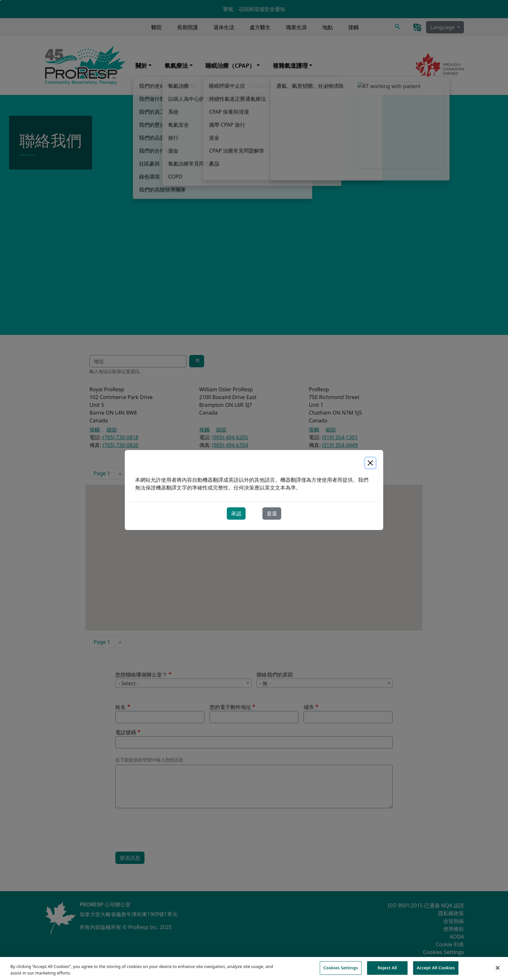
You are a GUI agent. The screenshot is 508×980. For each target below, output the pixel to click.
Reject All (387, 968)
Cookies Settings (341, 968)
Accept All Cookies (436, 968)
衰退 (272, 514)
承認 (236, 514)
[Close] (370, 463)
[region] (254, 968)
